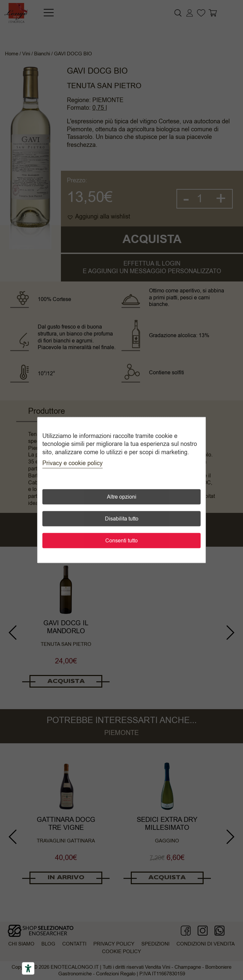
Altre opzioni (122, 497)
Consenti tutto (121, 540)
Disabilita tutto (122, 519)
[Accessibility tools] (28, 968)
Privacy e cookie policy (73, 463)
